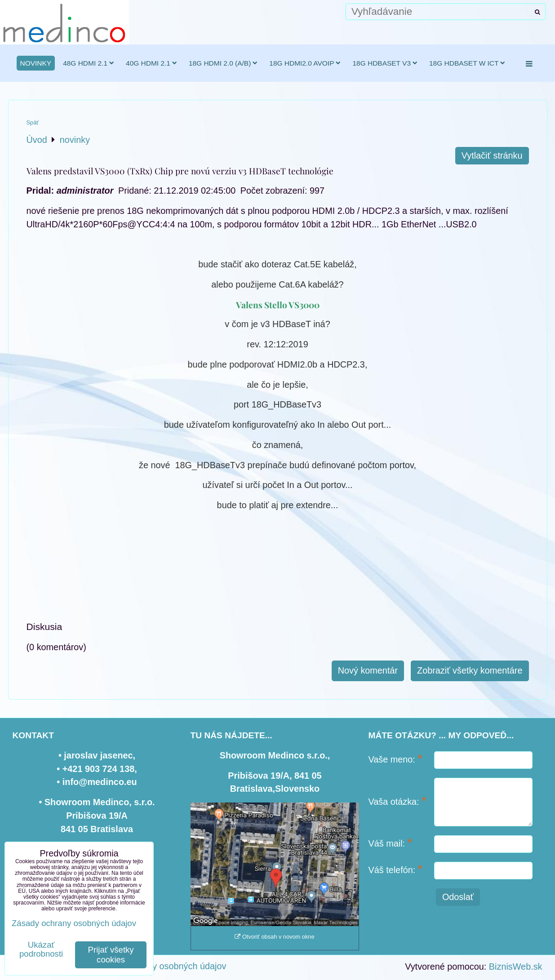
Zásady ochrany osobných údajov (160, 966)
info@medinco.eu (100, 782)
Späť (33, 122)
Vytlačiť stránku (492, 155)
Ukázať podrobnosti (41, 949)
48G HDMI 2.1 (89, 63)
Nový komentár (368, 670)
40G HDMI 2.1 (151, 63)
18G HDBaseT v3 (385, 63)
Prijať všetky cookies (111, 955)
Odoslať (458, 897)
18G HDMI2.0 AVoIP (305, 63)
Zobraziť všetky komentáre (470, 670)
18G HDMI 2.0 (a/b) (223, 63)
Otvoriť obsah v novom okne (274, 937)
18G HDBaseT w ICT (467, 63)
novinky (36, 63)
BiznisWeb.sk (516, 967)
